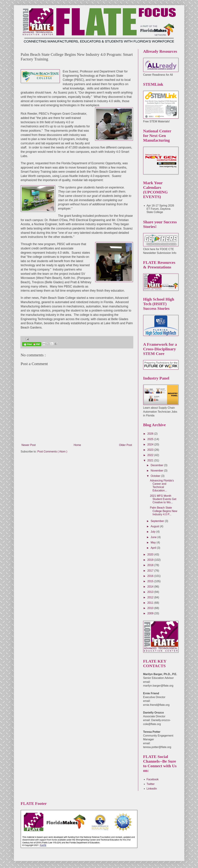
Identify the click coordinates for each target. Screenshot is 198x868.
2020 (151, 554)
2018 (151, 565)
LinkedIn (152, 789)
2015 (151, 581)
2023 (151, 450)
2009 (151, 613)
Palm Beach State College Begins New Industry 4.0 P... (163, 511)
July (153, 532)
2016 (151, 576)
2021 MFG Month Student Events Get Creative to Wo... (163, 499)
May (154, 542)
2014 (151, 587)
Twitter (151, 784)
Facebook (153, 779)
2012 (151, 597)
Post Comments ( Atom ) (52, 447)
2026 (151, 434)
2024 (151, 444)
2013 (151, 592)
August (155, 526)
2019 (151, 560)
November (157, 471)
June (154, 537)
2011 (151, 603)
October (156, 476)
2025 (151, 439)
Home (77, 440)
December (157, 465)
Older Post (126, 440)
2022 (151, 455)
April (154, 548)
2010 (151, 608)
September (158, 521)
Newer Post (29, 440)
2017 (151, 571)
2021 (151, 460)
